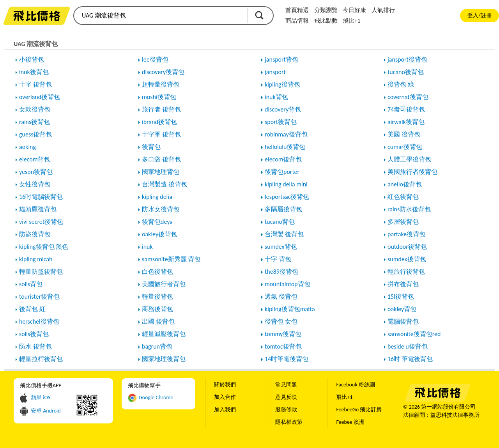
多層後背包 (403, 222)
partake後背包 (406, 234)
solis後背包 (34, 334)
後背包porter (282, 172)
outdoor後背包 (407, 247)
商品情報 (297, 21)
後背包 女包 (281, 321)
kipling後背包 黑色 (44, 247)
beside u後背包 (408, 346)
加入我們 (225, 410)
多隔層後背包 (283, 209)
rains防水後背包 (409, 209)
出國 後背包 (158, 321)
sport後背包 (281, 122)
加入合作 (225, 397)
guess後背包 (35, 134)
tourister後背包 (39, 297)
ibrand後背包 (159, 122)
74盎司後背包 (406, 109)
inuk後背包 (34, 72)
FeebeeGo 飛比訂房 (359, 410)
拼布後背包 (403, 284)
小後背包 (32, 59)
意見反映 (286, 397)
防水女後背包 (161, 209)
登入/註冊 (479, 15)
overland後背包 (40, 97)
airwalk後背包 (406, 122)
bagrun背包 (157, 346)
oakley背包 (402, 309)
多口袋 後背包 (161, 159)
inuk (147, 247)
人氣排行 (383, 10)
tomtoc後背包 (283, 346)
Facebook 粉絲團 (355, 385)
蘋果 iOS (41, 398)
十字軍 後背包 (161, 134)
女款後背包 (35, 109)
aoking (27, 147)
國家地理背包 (161, 172)
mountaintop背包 (288, 284)
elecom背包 (35, 159)
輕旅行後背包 (406, 272)
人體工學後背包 (409, 159)
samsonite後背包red (414, 334)
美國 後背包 (404, 134)
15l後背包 (401, 297)
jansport (275, 72)
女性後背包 (35, 184)
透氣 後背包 (281, 297)
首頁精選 (297, 10)
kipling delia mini (286, 184)
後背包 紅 (32, 309)
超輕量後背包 (161, 84)
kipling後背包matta (290, 309)
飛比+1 (351, 21)
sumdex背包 (281, 247)
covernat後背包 (408, 97)
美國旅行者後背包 (412, 172)
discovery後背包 (163, 72)
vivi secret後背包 (41, 222)
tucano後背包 (406, 72)
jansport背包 (281, 59)
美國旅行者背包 (164, 284)
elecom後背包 (283, 159)
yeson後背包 (36, 172)
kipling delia (157, 197)
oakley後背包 (159, 234)
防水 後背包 (35, 346)
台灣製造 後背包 (165, 184)
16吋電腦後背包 (41, 197)
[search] (160, 16)
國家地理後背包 (164, 359)
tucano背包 (280, 222)
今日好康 (354, 10)
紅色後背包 (403, 197)
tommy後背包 (283, 334)
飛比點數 (326, 21)
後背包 (151, 147)
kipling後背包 (282, 84)
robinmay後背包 (286, 134)
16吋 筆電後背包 (410, 359)
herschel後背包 (39, 321)
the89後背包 (281, 272)
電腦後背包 (403, 321)
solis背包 (31, 284)
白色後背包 (157, 272)
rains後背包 (35, 122)
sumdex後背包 (407, 259)
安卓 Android (46, 411)
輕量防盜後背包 (41, 272)
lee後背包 (155, 59)
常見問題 (286, 385)
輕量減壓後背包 (164, 334)
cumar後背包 (405, 147)
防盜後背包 (35, 234)
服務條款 (286, 410)
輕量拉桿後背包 (41, 359)
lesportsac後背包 (287, 197)
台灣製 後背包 (284, 234)
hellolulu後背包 (285, 147)
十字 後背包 (35, 84)
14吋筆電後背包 (287, 359)
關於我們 (225, 385)
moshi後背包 (159, 97)
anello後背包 (405, 184)
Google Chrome (156, 398)
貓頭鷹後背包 (38, 209)
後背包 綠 (401, 84)
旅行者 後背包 (161, 109)
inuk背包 (276, 97)
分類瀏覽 (326, 10)
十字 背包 (278, 259)
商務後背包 (157, 309)
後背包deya (157, 222)
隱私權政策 (289, 422)
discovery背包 (283, 109)
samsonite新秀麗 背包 (171, 259)
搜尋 (259, 15)
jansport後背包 (407, 59)
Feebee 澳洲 (350, 422)
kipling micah (36, 259)
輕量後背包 (157, 297)
